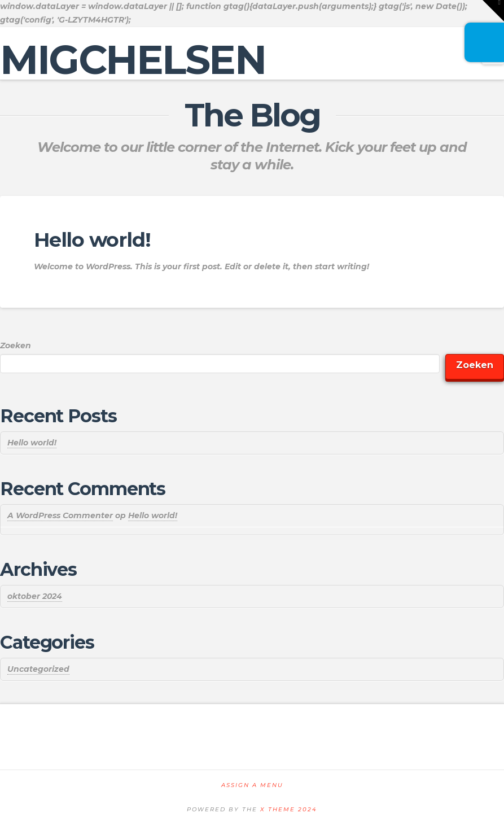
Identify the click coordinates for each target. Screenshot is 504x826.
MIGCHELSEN (133, 60)
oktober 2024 (35, 596)
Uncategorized (38, 669)
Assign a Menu (252, 785)
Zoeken (16, 346)
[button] (493, 11)
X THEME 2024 (289, 809)
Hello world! (92, 240)
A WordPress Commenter (60, 515)
